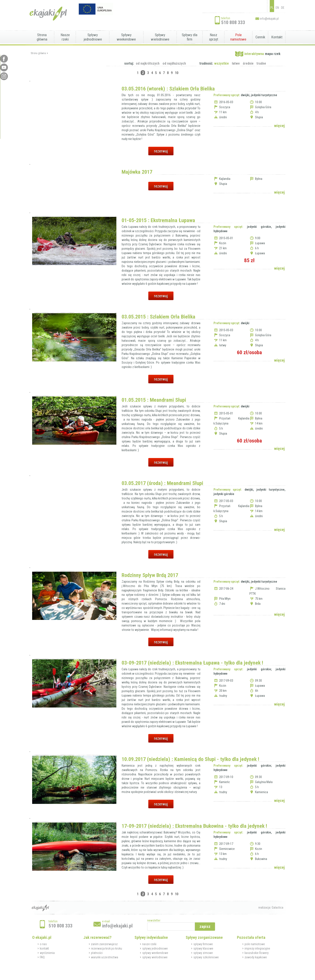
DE (283, 8)
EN (277, 8)
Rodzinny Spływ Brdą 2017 (150, 575)
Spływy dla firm (190, 37)
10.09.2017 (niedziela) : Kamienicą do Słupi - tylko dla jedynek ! (190, 759)
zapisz (205, 926)
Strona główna (42, 37)
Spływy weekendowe (126, 37)
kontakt (44, 948)
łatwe (236, 64)
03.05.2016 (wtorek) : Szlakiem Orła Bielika (168, 89)
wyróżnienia (47, 953)
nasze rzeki (149, 944)
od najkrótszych (148, 64)
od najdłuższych (174, 64)
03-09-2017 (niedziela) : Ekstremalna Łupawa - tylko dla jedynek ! (192, 663)
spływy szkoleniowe (206, 957)
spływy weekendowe (155, 953)
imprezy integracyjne (257, 948)
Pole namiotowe (238, 37)
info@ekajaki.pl (269, 19)
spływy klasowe (203, 948)
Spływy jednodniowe (93, 37)
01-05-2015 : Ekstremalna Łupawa (158, 220)
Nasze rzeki (65, 37)
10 (177, 73)
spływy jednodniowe (155, 948)
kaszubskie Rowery (257, 953)
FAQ (42, 957)
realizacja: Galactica (271, 907)
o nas (43, 944)
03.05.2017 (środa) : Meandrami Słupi (162, 483)
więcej (279, 126)
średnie (248, 64)
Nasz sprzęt (213, 37)
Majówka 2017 (137, 172)
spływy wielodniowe (155, 957)
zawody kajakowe (256, 957)
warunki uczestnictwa (105, 957)
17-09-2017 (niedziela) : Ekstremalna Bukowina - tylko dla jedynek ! (194, 826)
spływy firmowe (203, 944)
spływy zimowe (203, 953)
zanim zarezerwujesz (104, 944)
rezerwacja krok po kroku (107, 948)
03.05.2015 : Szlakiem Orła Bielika (158, 317)
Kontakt (277, 37)
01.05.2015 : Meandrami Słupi (154, 400)
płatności (97, 953)
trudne (261, 64)
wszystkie (221, 64)
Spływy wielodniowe (160, 37)
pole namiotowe (255, 944)
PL (272, 8)
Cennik (260, 37)
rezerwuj (161, 151)
